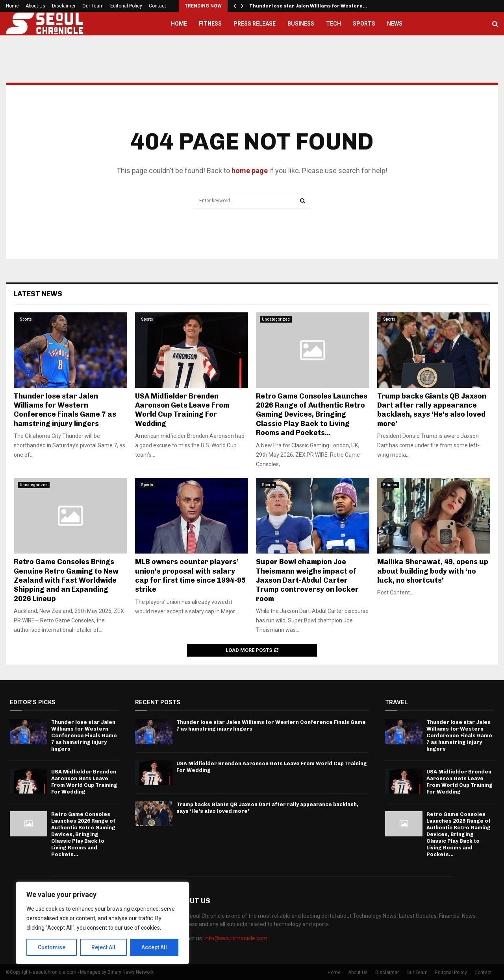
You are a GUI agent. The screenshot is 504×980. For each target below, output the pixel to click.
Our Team (93, 6)
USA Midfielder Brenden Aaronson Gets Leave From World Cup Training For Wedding (182, 410)
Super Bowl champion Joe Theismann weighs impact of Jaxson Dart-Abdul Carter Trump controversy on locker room (307, 580)
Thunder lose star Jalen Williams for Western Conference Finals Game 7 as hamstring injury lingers (65, 410)
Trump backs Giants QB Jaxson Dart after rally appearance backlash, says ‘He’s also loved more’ (432, 410)
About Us (35, 6)
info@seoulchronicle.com (236, 938)
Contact (157, 6)
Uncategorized (276, 319)
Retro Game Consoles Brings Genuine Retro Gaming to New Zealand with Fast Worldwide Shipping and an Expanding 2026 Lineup (66, 580)
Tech (334, 24)
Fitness (210, 24)
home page (250, 171)
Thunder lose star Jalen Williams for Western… (308, 6)
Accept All (154, 947)
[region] (102, 923)
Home (12, 6)
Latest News (38, 294)
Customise (52, 947)
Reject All (104, 947)
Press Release (255, 24)
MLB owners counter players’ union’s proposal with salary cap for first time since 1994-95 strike (190, 576)
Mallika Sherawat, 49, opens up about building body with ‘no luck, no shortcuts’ (433, 571)
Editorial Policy (126, 6)
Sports (364, 24)
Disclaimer (64, 6)
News (395, 24)
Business (301, 24)
